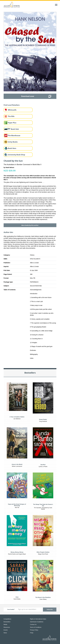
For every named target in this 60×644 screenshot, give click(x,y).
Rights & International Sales (38, 619)
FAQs (32, 633)
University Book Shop (16, 155)
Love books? (11, 609)
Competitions (7, 619)
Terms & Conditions (36, 627)
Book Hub (15, 129)
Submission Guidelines (37, 622)
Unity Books (13, 142)
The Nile (11, 116)
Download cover (28, 96)
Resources (7, 627)
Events (6, 630)
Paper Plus (12, 123)
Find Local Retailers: (12, 105)
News (5, 633)
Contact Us (33, 624)
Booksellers (7, 622)
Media (5, 624)
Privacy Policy (34, 630)
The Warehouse (14, 135)
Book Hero (12, 148)
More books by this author (30, 225)
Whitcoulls (12, 110)
